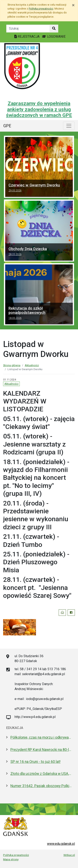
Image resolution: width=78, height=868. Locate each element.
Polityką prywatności (41, 9)
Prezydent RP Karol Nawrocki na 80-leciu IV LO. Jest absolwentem (41, 750)
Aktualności (32, 365)
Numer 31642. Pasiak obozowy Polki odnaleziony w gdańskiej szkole (41, 786)
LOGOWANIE (54, 37)
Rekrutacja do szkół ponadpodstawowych (39, 314)
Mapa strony (11, 859)
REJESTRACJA (27, 37)
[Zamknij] (73, 5)
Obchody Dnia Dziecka (39, 252)
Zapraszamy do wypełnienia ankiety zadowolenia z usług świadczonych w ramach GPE (39, 109)
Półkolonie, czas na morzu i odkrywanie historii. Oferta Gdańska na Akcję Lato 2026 (41, 737)
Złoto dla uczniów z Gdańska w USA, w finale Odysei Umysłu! (41, 774)
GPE (7, 126)
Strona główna (12, 365)
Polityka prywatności (16, 855)
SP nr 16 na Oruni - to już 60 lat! (35, 762)
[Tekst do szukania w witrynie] (28, 29)
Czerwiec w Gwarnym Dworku (39, 188)
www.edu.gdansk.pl (61, 844)
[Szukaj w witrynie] (54, 29)
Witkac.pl (69, 855)
